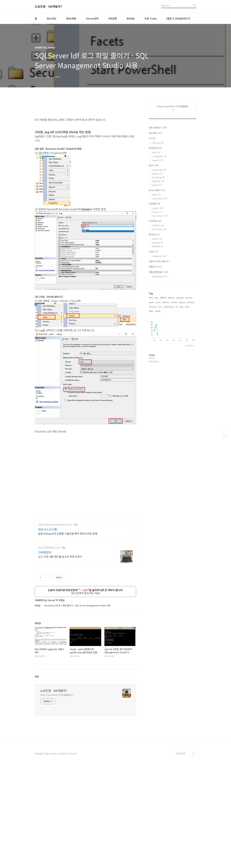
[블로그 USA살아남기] (178, 18)
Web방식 (158, 246)
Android (157, 243)
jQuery (157, 174)
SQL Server (160, 216)
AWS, (151, 311)
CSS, (160, 307)
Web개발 (71, 18)
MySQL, (171, 298)
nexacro (158, 160)
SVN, (151, 298)
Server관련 (157, 190)
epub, (152, 302)
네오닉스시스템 (47, 574)
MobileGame (160, 277)
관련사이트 (181, 856)
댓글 (37, 779)
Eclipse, (182, 302)
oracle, (174, 302)
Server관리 (92, 18)
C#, (177, 307)
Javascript (159, 170)
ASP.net (158, 143)
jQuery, (189, 298)
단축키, (163, 298)
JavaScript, (169, 307)
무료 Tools (151, 18)
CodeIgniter (159, 156)
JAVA (153, 252)
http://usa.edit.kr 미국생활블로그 (57, 797)
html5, (158, 311)
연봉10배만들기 (158, 272)
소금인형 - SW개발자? (48, 7)
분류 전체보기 (158, 128)
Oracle (157, 212)
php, (182, 307)
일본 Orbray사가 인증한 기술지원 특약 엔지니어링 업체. (68, 578)
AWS (156, 195)
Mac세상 (52, 18)
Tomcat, (153, 307)
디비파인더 (45, 597)
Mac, (157, 298)
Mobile (131, 18)
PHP (156, 152)
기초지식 (158, 225)
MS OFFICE (159, 229)
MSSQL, (191, 302)
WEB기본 (158, 181)
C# (152, 138)
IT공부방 (155, 221)
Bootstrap (159, 177)
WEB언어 (155, 148)
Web (154, 165)
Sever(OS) (160, 198)
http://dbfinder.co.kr (49, 592)
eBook (157, 185)
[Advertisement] (85, 539)
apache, (180, 298)
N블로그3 (155, 267)
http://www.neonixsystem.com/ (55, 569)
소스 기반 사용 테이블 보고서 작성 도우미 (60, 601)
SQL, (188, 307)
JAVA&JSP (159, 256)
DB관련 (113, 18)
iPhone (157, 239)
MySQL (158, 208)
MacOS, (166, 302)
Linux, (158, 302)
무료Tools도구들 (159, 261)
